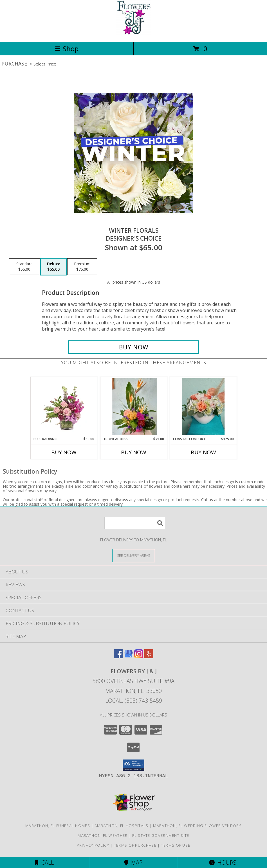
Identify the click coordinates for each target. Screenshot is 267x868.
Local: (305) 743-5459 (134, 701)
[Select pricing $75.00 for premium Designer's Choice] (82, 267)
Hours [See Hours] (223, 863)
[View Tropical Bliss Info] (133, 407)
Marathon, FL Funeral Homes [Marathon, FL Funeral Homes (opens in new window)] (58, 826)
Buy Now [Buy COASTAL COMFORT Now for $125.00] (203, 452)
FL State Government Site (161, 835)
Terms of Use (176, 845)
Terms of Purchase (135, 845)
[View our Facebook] (118, 656)
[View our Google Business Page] (129, 656)
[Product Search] (135, 523)
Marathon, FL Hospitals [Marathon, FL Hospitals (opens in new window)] (122, 826)
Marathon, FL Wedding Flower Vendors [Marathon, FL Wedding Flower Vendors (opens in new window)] (197, 826)
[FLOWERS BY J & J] (133, 34)
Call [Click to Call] (44, 863)
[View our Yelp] (149, 656)
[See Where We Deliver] (134, 555)
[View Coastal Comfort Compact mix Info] (203, 407)
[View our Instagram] (139, 656)
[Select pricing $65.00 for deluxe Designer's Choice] (54, 267)
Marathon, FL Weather (103, 835)
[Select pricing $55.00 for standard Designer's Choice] (24, 267)
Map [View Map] (133, 863)
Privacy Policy (93, 845)
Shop (67, 48)
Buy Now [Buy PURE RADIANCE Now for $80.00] (64, 452)
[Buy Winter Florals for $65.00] (133, 347)
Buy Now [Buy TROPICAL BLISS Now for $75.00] (134, 452)
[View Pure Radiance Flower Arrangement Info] (64, 407)
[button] (133, 765)
